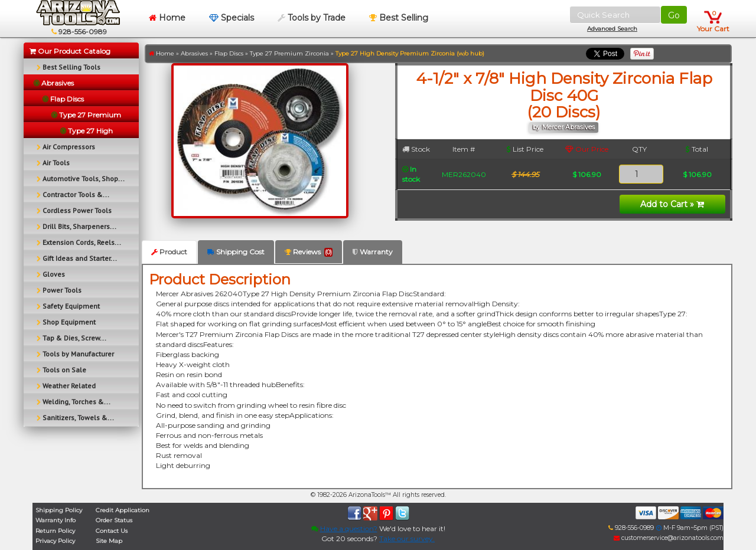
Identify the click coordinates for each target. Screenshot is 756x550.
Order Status (114, 520)
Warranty (373, 252)
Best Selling (399, 18)
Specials (232, 18)
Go (674, 15)
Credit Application (123, 510)
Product (169, 252)
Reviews (309, 252)
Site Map (109, 541)
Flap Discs (229, 53)
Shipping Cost (236, 252)
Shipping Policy (59, 510)
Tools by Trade (312, 18)
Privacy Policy (55, 541)
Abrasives (194, 53)
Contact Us (112, 531)
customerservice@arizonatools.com (669, 538)
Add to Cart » (672, 204)
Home (167, 18)
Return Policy (55, 531)
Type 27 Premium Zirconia (289, 53)
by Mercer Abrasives (564, 127)
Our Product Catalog (70, 51)
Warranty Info (56, 520)
